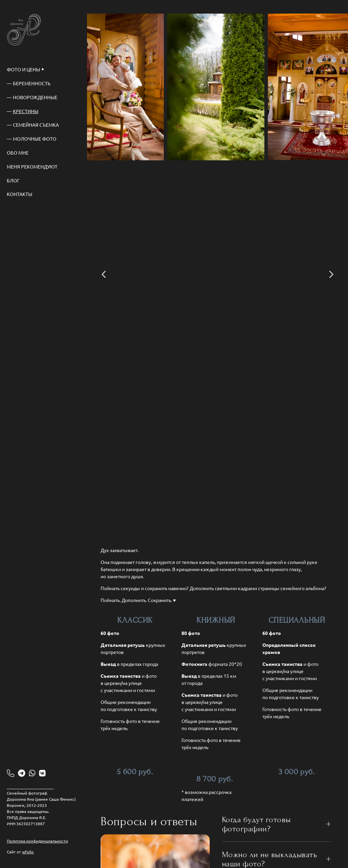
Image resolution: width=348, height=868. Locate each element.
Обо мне (18, 153)
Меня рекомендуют (32, 166)
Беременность (32, 83)
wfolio (28, 852)
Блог (13, 180)
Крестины (26, 111)
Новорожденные (35, 97)
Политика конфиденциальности (37, 841)
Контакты (20, 194)
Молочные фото (35, 139)
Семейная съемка (36, 125)
